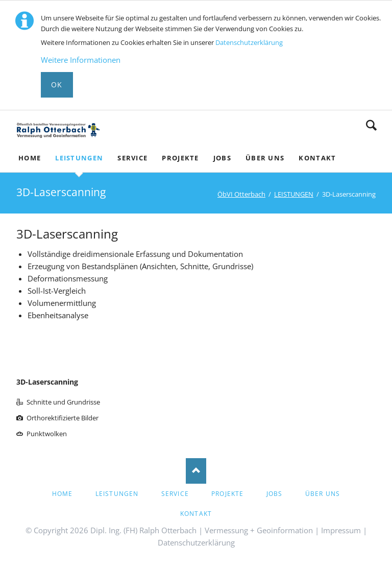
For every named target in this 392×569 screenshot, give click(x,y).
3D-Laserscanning (47, 382)
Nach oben (196, 471)
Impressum (341, 530)
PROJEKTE (228, 494)
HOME (63, 494)
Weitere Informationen (81, 60)
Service (175, 494)
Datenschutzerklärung (249, 42)
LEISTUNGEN (294, 194)
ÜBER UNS (323, 494)
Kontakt (196, 514)
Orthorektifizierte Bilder (63, 418)
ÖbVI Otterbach (241, 194)
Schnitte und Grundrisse (63, 402)
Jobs (275, 494)
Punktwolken (47, 434)
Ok (57, 85)
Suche (371, 125)
